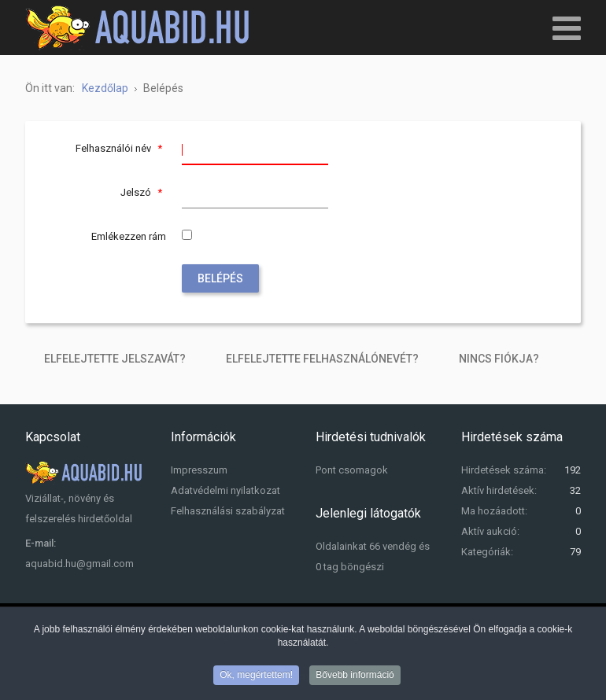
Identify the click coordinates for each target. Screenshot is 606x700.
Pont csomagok (352, 470)
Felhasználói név (121, 148)
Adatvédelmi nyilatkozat (225, 490)
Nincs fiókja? (499, 359)
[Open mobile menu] (567, 28)
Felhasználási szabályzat (228, 511)
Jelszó (143, 192)
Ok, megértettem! (256, 677)
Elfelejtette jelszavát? (115, 359)
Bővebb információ (355, 677)
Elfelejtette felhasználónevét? (322, 359)
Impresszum (199, 470)
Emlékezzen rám (129, 236)
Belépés (220, 278)
